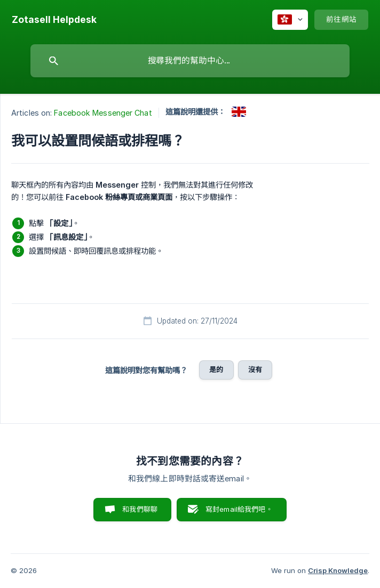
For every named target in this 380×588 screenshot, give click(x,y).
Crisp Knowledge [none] (338, 570)
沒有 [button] (255, 369)
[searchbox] (190, 61)
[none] (54, 20)
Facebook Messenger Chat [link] (103, 113)
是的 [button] (216, 369)
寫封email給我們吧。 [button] (239, 509)
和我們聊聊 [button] (140, 509)
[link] (239, 112)
